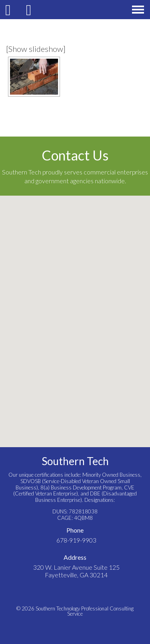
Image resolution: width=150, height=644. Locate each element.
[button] (75, 314)
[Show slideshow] (36, 49)
